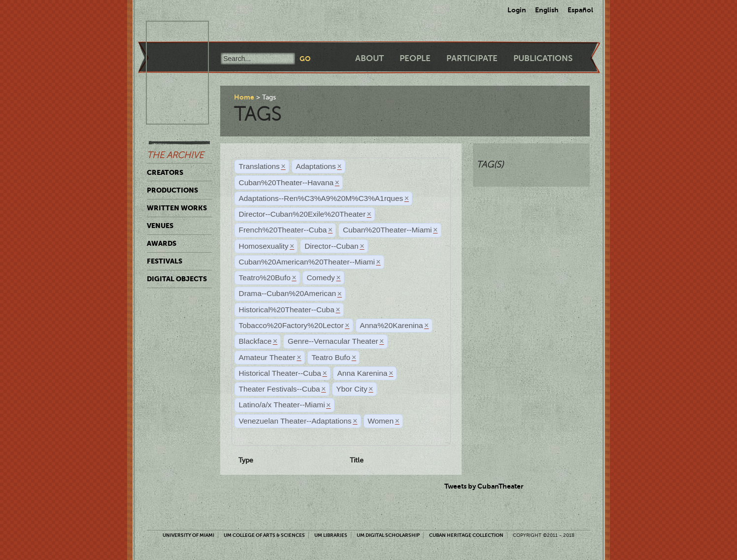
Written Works (177, 208)
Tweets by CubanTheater (484, 486)
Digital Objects (177, 279)
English (547, 10)
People (415, 58)
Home (244, 97)
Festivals (165, 261)
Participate (472, 58)
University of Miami (188, 535)
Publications (543, 58)
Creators (165, 172)
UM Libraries (331, 535)
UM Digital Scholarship (388, 535)
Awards (162, 243)
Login (517, 10)
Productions (172, 190)
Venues (160, 226)
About (369, 58)
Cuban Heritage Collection (466, 535)
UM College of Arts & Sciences (264, 535)
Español (580, 10)
